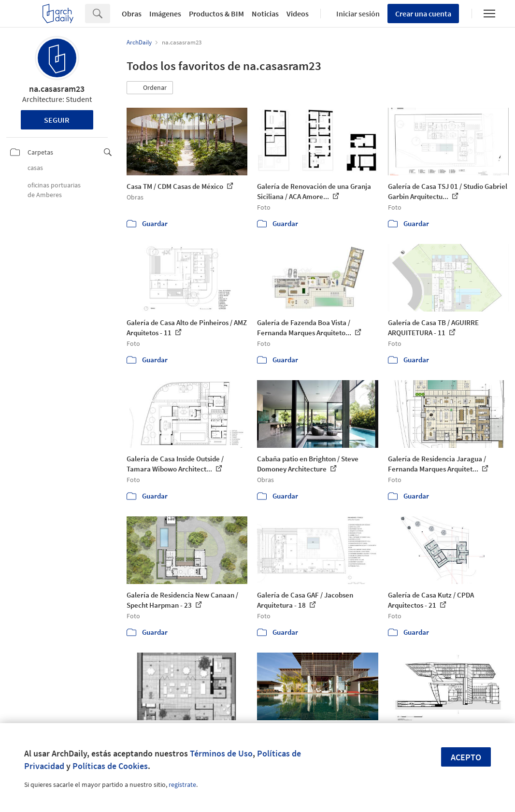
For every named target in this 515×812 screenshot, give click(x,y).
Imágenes (165, 14)
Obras (132, 14)
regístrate (182, 784)
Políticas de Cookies (110, 766)
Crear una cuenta (423, 14)
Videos (298, 14)
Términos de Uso (221, 753)
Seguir (57, 120)
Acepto (466, 757)
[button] (150, 88)
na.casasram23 (57, 89)
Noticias (265, 14)
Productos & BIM (216, 14)
